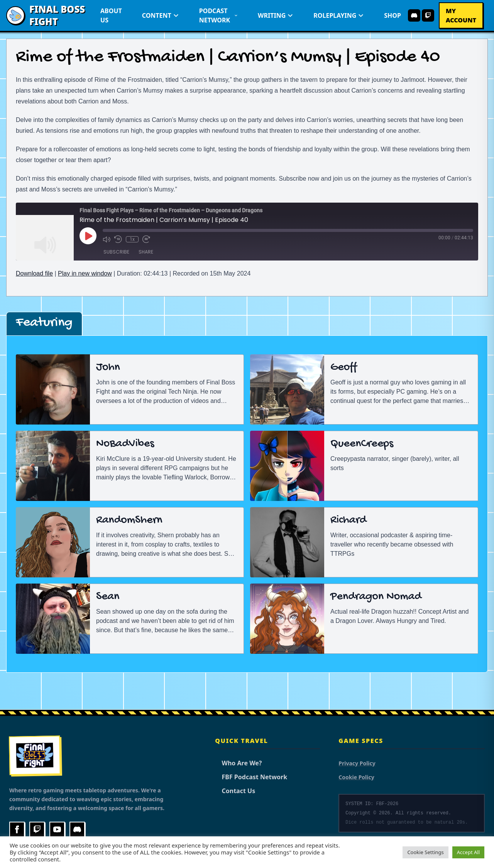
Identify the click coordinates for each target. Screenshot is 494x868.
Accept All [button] (468, 852)
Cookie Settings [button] (425, 852)
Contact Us (235, 791)
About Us (111, 15)
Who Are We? (238, 763)
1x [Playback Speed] (132, 239)
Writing (276, 15)
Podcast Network (218, 15)
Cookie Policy (356, 777)
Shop (392, 15)
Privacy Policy (357, 763)
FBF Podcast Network (251, 777)
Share (146, 252)
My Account (461, 15)
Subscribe (116, 252)
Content (161, 15)
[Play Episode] (88, 236)
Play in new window (85, 273)
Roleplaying (339, 15)
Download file (34, 273)
